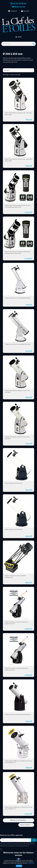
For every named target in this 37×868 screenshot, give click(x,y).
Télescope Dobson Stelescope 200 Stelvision (18, 715)
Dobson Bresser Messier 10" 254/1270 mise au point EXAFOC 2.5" (18, 762)
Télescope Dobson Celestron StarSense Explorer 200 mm (16, 623)
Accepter (19, 866)
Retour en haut (26, 825)
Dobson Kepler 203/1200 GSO (14, 483)
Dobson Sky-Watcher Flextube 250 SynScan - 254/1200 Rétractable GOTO (18, 253)
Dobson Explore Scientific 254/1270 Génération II (15, 577)
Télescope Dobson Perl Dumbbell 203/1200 (18, 298)
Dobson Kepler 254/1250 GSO (14, 529)
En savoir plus (31, 863)
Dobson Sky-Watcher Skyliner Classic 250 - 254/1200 (18, 392)
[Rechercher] (18, 44)
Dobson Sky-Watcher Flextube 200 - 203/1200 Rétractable (18, 160)
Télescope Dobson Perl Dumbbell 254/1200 (18, 344)
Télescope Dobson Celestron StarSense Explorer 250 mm (16, 669)
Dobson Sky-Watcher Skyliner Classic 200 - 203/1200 (18, 438)
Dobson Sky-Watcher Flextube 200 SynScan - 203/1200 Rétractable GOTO (18, 206)
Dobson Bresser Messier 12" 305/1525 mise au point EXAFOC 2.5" (18, 808)
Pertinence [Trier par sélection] (18, 70)
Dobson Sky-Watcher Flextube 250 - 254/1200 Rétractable (18, 114)
